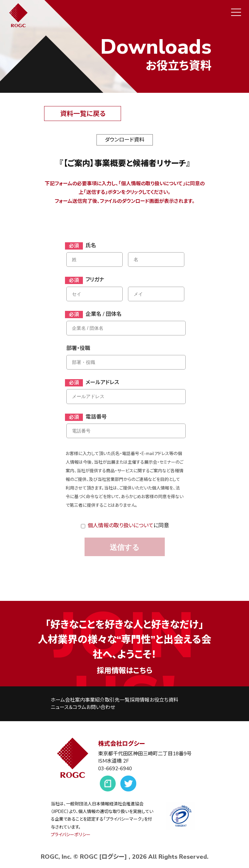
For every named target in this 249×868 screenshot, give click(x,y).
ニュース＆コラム (68, 707)
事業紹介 (95, 700)
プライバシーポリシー (71, 835)
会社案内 (75, 700)
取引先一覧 (117, 700)
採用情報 (140, 700)
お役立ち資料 (164, 700)
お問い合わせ (101, 707)
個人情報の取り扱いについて (121, 526)
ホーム (58, 700)
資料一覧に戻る (83, 114)
